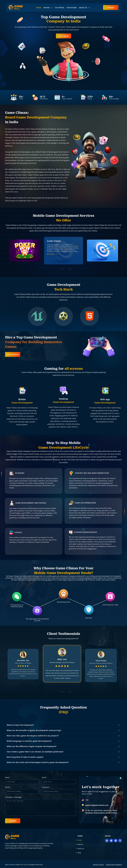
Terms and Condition (114, 865)
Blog (79, 853)
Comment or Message (14, 797)
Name (8, 777)
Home (39, 8)
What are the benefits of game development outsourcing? (34, 730)
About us (81, 849)
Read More (52, 254)
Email (44, 777)
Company (46, 787)
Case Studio (72, 8)
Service (48, 8)
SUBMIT (13, 821)
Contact (111, 8)
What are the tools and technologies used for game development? (38, 762)
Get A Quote (64, 36)
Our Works (59, 8)
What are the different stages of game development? (32, 746)
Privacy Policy (99, 865)
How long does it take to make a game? (25, 757)
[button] (62, 269)
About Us (84, 8)
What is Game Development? (20, 725)
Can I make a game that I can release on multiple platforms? (35, 752)
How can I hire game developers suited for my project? (33, 736)
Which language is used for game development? (29, 741)
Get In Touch (13, 354)
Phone (7, 787)
